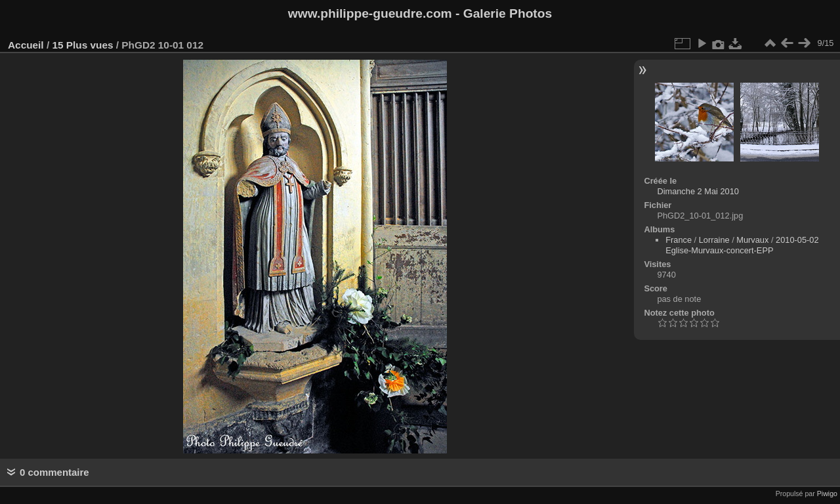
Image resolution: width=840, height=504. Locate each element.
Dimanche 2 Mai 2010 (698, 191)
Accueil (26, 45)
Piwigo (827, 493)
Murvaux (752, 240)
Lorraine (714, 240)
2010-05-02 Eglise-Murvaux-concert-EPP (742, 245)
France (679, 240)
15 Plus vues (82, 45)
